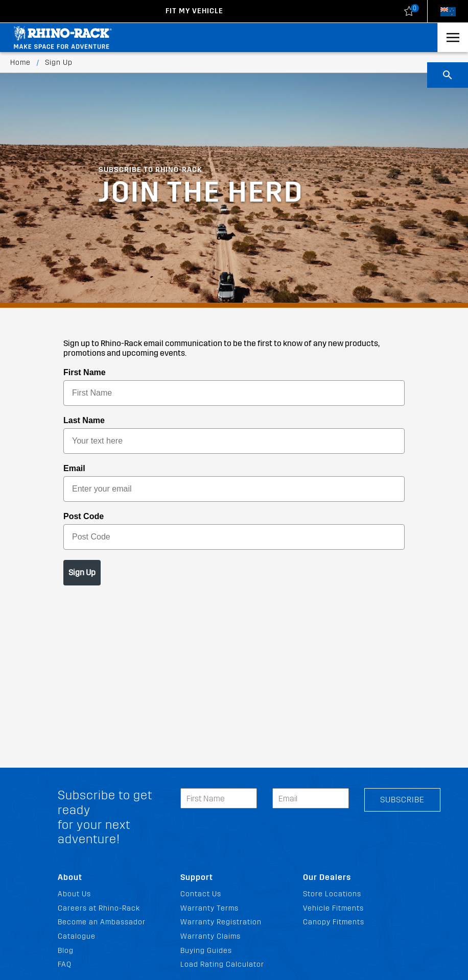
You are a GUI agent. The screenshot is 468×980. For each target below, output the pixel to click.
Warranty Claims (210, 936)
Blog (66, 951)
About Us (74, 894)
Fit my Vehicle (194, 11)
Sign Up (82, 572)
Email (74, 468)
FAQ (65, 964)
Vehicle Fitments (333, 908)
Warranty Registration (221, 922)
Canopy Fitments (334, 922)
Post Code (84, 516)
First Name (85, 372)
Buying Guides (206, 951)
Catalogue (77, 936)
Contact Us (201, 894)
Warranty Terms (209, 908)
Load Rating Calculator (222, 964)
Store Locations (332, 894)
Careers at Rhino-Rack (99, 908)
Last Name (84, 420)
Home (20, 63)
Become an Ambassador (102, 922)
